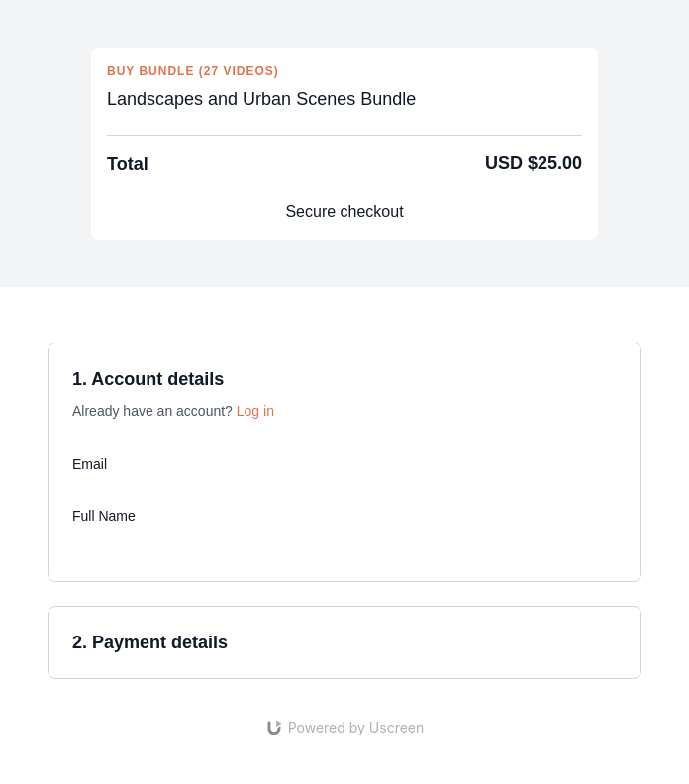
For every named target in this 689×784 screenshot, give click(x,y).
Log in (255, 411)
